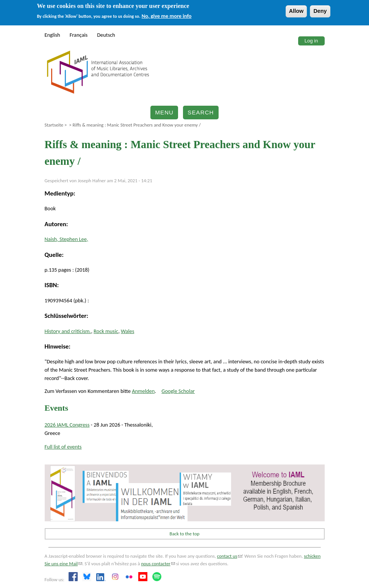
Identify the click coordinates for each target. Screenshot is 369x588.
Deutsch (106, 35)
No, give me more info (167, 16)
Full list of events (63, 447)
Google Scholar (178, 391)
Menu (164, 112)
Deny (320, 11)
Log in (311, 41)
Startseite (54, 125)
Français (79, 35)
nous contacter (158, 564)
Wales (127, 331)
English (52, 35)
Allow (296, 11)
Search (201, 112)
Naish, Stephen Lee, (66, 239)
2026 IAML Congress (67, 425)
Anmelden (143, 391)
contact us (229, 556)
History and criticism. (68, 331)
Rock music (106, 331)
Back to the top (185, 534)
